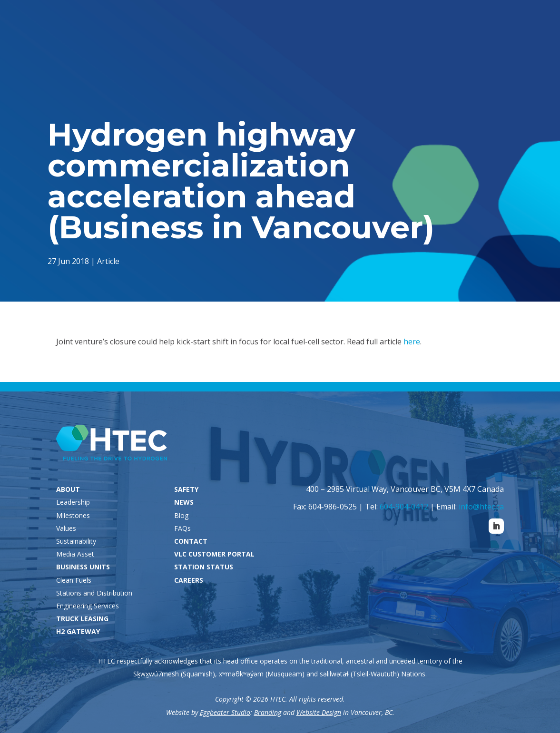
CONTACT (191, 541)
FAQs (182, 528)
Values (66, 528)
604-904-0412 (404, 507)
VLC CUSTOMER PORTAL (214, 554)
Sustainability (76, 541)
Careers (523, 22)
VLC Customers (453, 22)
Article (110, 260)
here (412, 342)
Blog (181, 515)
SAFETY (186, 489)
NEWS (184, 502)
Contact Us (462, 560)
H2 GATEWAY (78, 631)
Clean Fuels (74, 580)
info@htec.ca (481, 507)
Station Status (370, 22)
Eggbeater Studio (225, 712)
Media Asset (75, 554)
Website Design (319, 712)
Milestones (73, 515)
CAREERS (189, 580)
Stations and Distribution (94, 593)
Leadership (73, 502)
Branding (268, 712)
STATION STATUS (204, 567)
